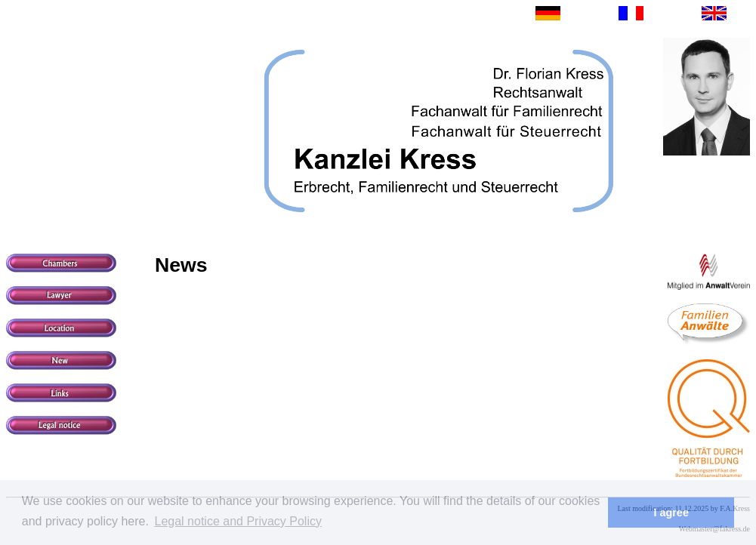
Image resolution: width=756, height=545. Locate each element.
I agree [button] (671, 513)
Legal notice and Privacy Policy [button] (238, 521)
